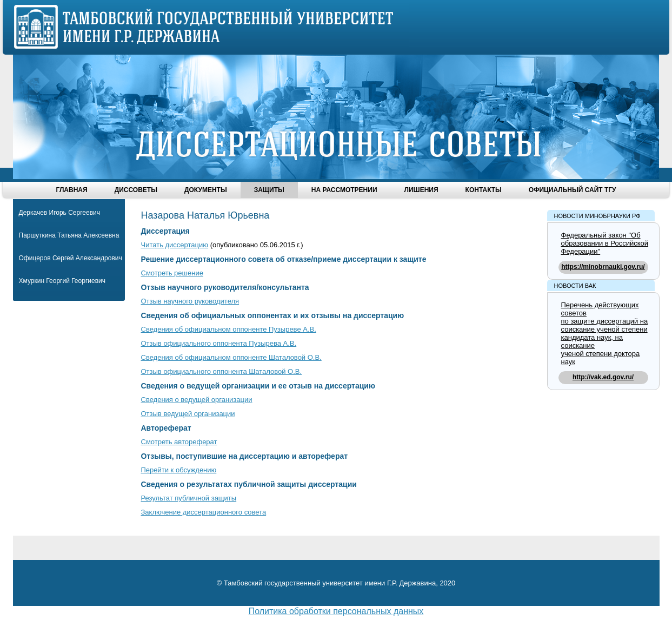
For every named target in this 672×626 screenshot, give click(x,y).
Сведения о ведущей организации (197, 400)
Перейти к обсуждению (179, 470)
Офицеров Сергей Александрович (71, 258)
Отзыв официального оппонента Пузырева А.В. (219, 343)
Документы (206, 190)
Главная (71, 190)
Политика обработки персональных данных (336, 611)
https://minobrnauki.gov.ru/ (603, 267)
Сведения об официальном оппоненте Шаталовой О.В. (231, 357)
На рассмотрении (344, 190)
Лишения (421, 190)
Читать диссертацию (175, 245)
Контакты (484, 190)
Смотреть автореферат (179, 442)
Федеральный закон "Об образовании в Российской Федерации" (605, 243)
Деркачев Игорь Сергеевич (60, 213)
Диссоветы (136, 190)
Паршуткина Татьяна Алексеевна (69, 235)
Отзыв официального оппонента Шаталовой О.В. (222, 371)
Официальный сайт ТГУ (573, 190)
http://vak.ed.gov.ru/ (603, 377)
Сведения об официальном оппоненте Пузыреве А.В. (229, 329)
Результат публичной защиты (189, 498)
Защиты (269, 190)
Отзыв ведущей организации (188, 414)
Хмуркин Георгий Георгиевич (62, 281)
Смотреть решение (172, 273)
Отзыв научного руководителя (190, 301)
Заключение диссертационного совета (204, 512)
